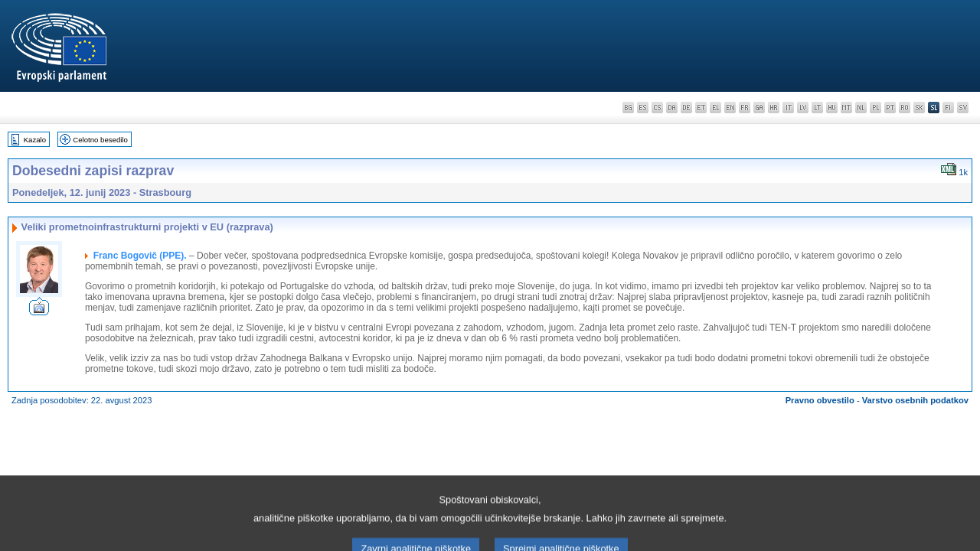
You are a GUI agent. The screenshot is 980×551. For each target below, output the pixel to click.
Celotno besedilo (100, 140)
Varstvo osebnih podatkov (915, 400)
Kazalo (35, 140)
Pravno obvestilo (820, 400)
